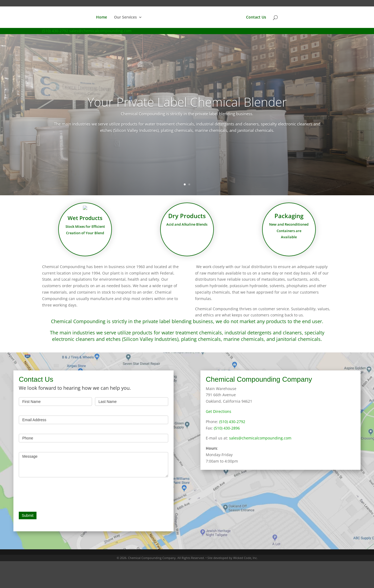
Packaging (289, 219)
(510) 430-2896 (227, 428)
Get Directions (219, 411)
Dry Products (187, 219)
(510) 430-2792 (55, 31)
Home (102, 17)
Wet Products (85, 221)
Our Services (125, 17)
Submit (28, 515)
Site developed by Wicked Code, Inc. (232, 558)
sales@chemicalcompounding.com (260, 438)
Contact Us (256, 17)
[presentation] (60, 493)
